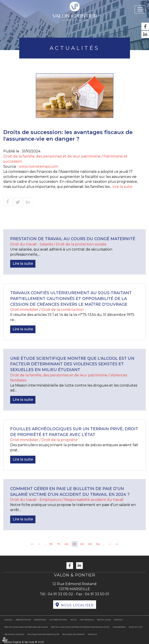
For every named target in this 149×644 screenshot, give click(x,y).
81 (75, 544)
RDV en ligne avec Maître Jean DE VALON (26, 627)
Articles (93, 634)
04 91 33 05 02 (60, 594)
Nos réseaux (87, 620)
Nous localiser (77, 605)
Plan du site (136, 627)
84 (98, 544)
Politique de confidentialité (43, 634)
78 (51, 544)
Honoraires (119, 627)
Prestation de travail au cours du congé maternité (73, 239)
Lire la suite (122, 187)
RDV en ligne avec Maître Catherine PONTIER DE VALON (80, 627)
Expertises (40, 620)
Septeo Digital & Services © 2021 (24, 642)
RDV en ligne (104, 620)
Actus (74, 620)
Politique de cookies (74, 634)
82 (82, 544)
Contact (118, 620)
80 (67, 544)
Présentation (23, 620)
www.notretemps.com (38, 166)
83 (90, 544)
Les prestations (58, 620)
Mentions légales (14, 634)
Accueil (9, 620)
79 (59, 544)
